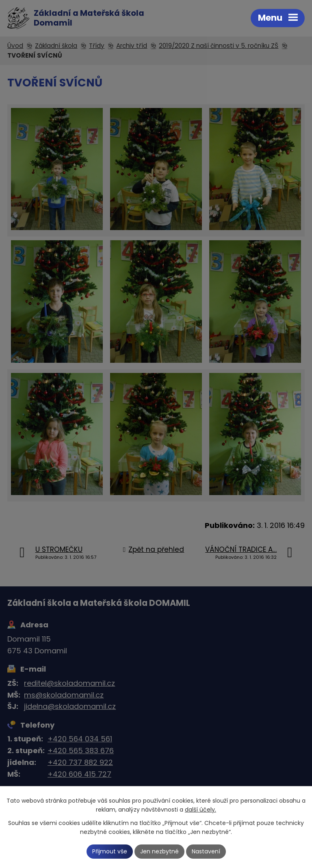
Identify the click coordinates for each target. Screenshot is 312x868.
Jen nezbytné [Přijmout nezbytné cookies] (159, 851)
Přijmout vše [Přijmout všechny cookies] (110, 851)
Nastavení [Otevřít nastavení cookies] (206, 851)
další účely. (200, 810)
